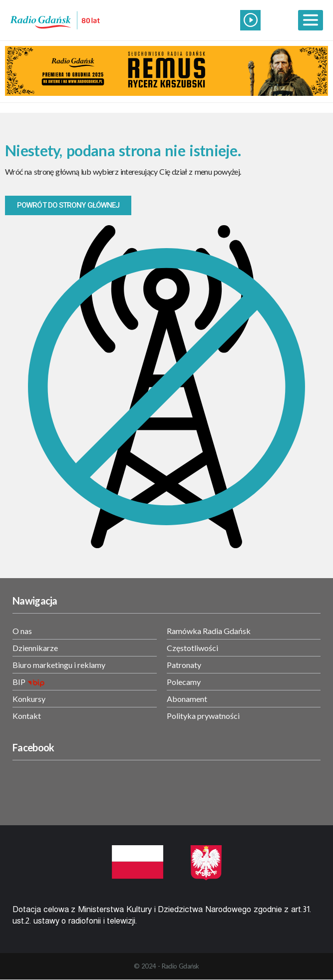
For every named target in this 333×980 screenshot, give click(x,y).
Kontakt (27, 716)
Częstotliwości (192, 648)
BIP (19, 682)
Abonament (187, 699)
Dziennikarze (35, 648)
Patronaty (184, 665)
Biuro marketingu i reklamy (59, 665)
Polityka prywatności (203, 716)
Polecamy (184, 682)
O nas (22, 631)
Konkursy (29, 699)
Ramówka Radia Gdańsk (209, 631)
